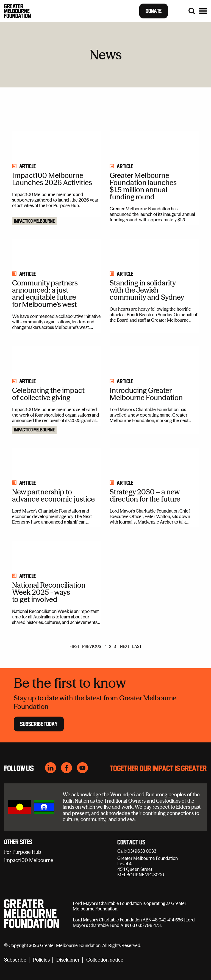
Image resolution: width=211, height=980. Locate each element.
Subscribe (15, 960)
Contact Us (131, 843)
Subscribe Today (39, 724)
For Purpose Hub (23, 852)
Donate (154, 11)
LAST (137, 646)
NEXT (125, 646)
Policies (41, 960)
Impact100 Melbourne (34, 221)
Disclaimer (68, 960)
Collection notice (105, 960)
